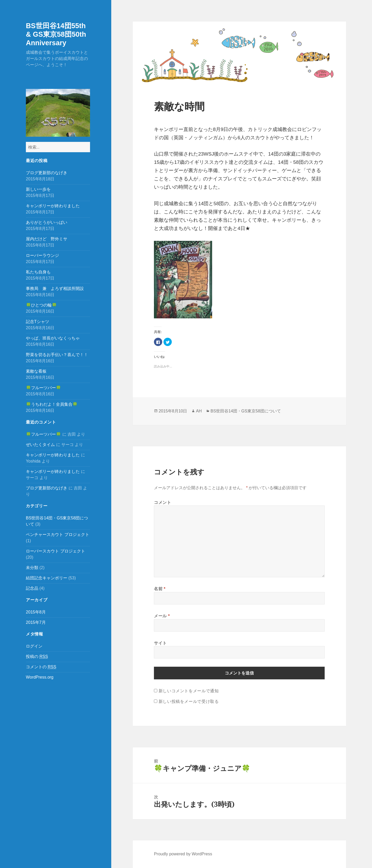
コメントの (41, 667)
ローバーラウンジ (42, 255)
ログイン (34, 646)
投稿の (37, 657)
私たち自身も (38, 272)
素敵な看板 (36, 371)
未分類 (32, 568)
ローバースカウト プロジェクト (55, 551)
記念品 (32, 588)
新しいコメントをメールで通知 (189, 691)
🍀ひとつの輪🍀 (41, 305)
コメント (163, 502)
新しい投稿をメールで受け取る (189, 701)
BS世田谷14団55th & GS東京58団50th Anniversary (56, 34)
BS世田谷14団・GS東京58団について (246, 411)
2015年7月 (36, 622)
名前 (160, 589)
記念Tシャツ (38, 322)
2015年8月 (36, 612)
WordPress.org (40, 677)
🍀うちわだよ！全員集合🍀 (52, 404)
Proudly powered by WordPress (183, 854)
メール (162, 616)
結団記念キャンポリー (47, 578)
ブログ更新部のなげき (47, 173)
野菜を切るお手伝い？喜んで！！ (57, 355)
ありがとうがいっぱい (47, 222)
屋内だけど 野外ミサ (47, 239)
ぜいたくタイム (40, 445)
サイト (160, 643)
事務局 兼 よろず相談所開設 (55, 289)
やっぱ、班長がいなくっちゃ (53, 338)
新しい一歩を (38, 189)
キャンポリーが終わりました (53, 206)
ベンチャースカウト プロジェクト (57, 535)
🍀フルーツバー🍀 (43, 388)
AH (199, 411)
